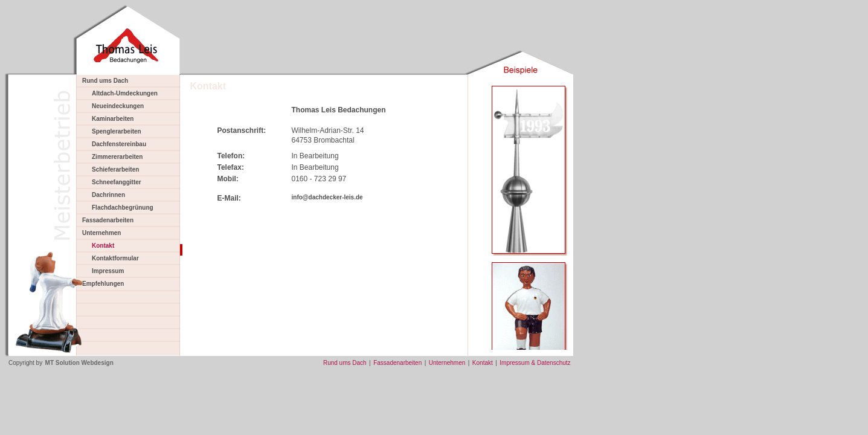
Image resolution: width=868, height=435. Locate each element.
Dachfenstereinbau (119, 144)
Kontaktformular (115, 258)
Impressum (108, 271)
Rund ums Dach (105, 81)
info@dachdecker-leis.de (327, 197)
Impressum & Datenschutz (535, 363)
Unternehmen (101, 233)
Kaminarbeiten (113, 119)
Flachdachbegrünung (123, 208)
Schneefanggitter (117, 182)
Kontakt (483, 363)
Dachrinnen (108, 195)
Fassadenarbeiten (108, 220)
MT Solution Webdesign (79, 363)
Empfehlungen (103, 284)
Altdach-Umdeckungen (125, 93)
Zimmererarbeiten (117, 157)
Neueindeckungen (118, 106)
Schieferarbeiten (115, 169)
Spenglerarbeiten (117, 131)
